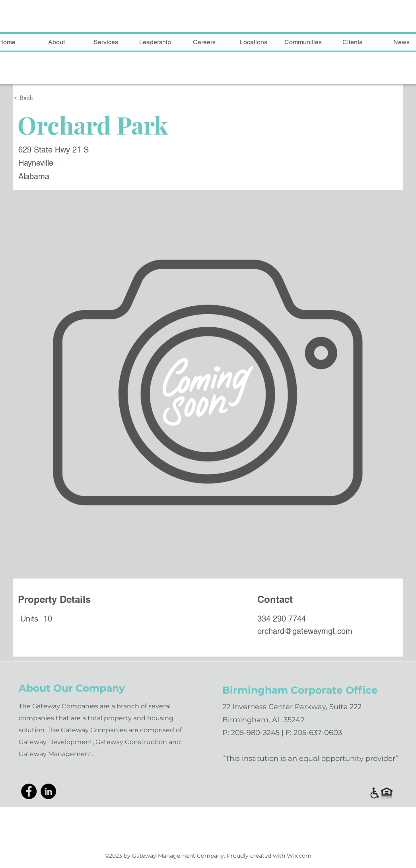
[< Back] (54, 98)
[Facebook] (29, 791)
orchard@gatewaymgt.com (305, 631)
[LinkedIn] (48, 791)
